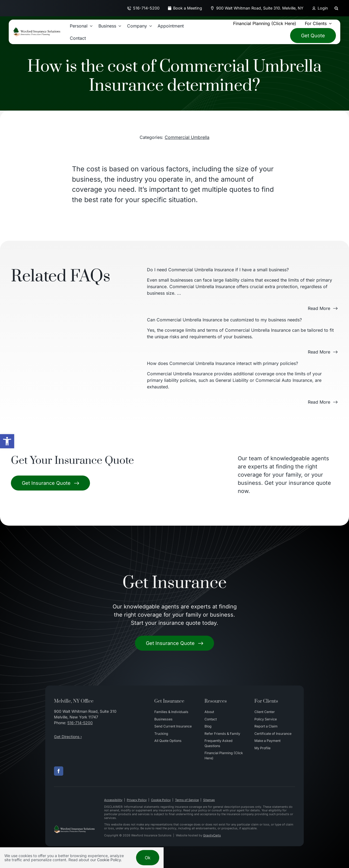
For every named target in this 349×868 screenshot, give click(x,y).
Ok (148, 858)
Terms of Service (187, 800)
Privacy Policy (137, 800)
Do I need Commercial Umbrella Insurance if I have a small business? (218, 270)
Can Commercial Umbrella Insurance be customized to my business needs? (224, 320)
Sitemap (209, 800)
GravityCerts (212, 835)
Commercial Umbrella (187, 137)
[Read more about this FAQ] (323, 308)
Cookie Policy (161, 800)
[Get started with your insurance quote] (174, 643)
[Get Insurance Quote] (50, 483)
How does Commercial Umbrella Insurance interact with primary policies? (222, 363)
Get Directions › (68, 737)
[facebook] (59, 771)
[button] (7, 441)
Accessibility (113, 800)
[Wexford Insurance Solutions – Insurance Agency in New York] (74, 827)
